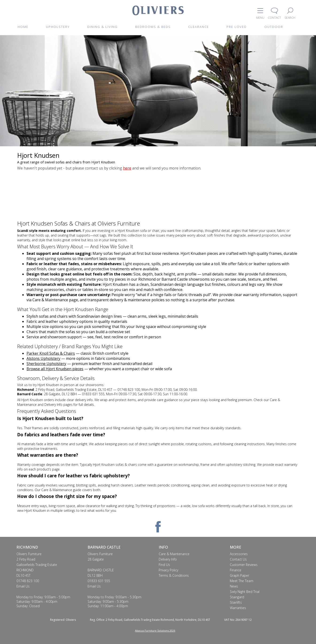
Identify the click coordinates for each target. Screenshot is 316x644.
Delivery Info (168, 559)
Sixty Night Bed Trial (245, 592)
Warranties (238, 608)
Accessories (239, 554)
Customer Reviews (244, 565)
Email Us (23, 586)
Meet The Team (242, 581)
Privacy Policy (168, 570)
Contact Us (238, 559)
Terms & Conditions (174, 575)
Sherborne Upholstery (46, 364)
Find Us (164, 565)
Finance (236, 570)
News (234, 586)
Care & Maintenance (174, 554)
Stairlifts (236, 602)
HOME (23, 27)
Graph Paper (239, 575)
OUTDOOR (274, 27)
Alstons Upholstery (43, 358)
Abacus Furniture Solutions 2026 (155, 631)
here (127, 168)
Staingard (237, 597)
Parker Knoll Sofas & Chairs (51, 353)
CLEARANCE (199, 27)
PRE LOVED (237, 27)
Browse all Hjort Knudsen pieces (55, 369)
